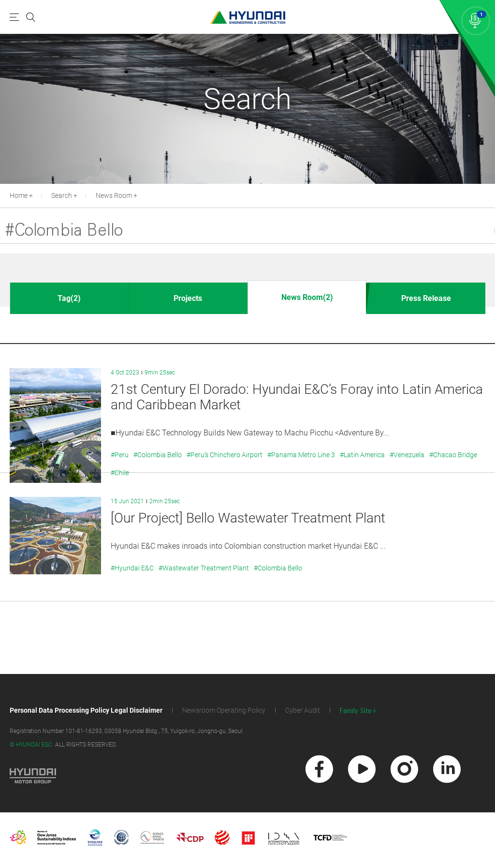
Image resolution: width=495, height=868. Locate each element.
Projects (188, 298)
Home (19, 195)
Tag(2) (69, 298)
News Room (114, 195)
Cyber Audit (303, 710)
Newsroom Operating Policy (224, 710)
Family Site (356, 711)
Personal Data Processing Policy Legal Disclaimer (86, 710)
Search (62, 195)
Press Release (426, 298)
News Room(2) (307, 297)
